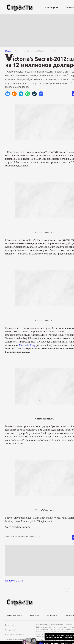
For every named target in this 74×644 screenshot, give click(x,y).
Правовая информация (15, 634)
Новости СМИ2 (14, 581)
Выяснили (34, 615)
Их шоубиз (52, 615)
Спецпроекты (11, 630)
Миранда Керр (35, 536)
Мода (8, 51)
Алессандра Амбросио (19, 536)
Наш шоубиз (51, 7)
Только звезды (14, 615)
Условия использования (16, 639)
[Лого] (20, 7)
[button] (8, 94)
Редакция (9, 625)
